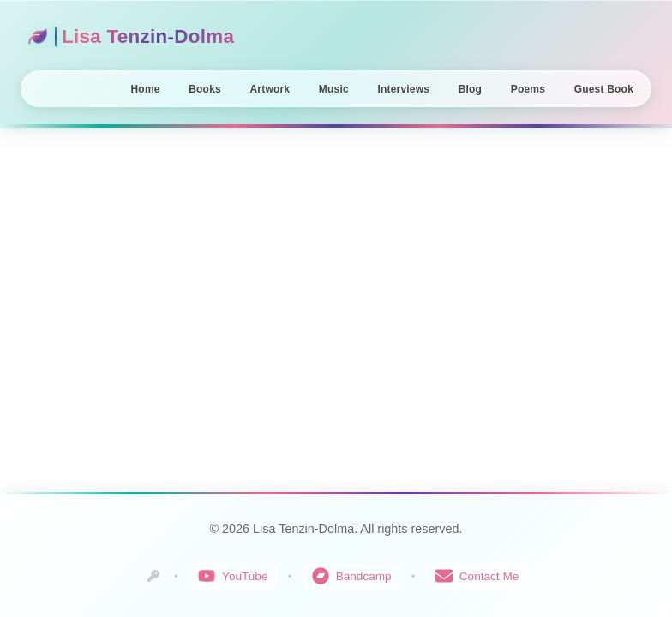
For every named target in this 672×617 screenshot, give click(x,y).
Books (205, 89)
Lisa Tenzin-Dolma (131, 36)
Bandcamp (352, 576)
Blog (470, 89)
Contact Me (477, 576)
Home (146, 89)
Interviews (403, 89)
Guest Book (604, 89)
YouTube (233, 576)
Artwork (270, 89)
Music (334, 89)
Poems (528, 89)
